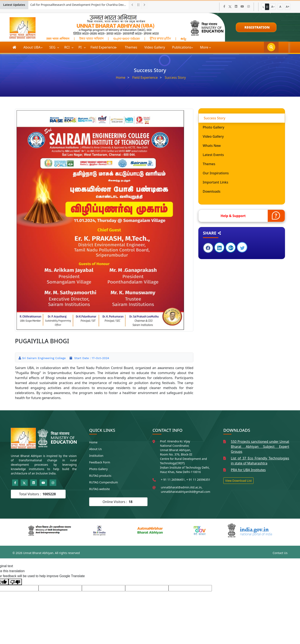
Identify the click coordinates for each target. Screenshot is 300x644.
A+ (288, 7)
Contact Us (280, 553)
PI (81, 47)
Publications (182, 47)
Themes (131, 47)
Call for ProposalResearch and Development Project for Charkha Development (80, 5)
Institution (96, 456)
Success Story (175, 77)
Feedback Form (100, 462)
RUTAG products (100, 476)
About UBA (32, 47)
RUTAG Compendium (104, 482)
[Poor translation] (15, 582)
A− (273, 7)
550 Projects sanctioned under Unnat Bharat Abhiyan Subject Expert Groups (260, 447)
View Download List (238, 481)
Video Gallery (155, 47)
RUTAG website (99, 489)
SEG (53, 47)
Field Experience (104, 47)
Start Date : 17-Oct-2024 (91, 358)
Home (121, 77)
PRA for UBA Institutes (248, 470)
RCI (67, 47)
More (204, 47)
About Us (95, 449)
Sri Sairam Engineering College (44, 358)
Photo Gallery (98, 469)
